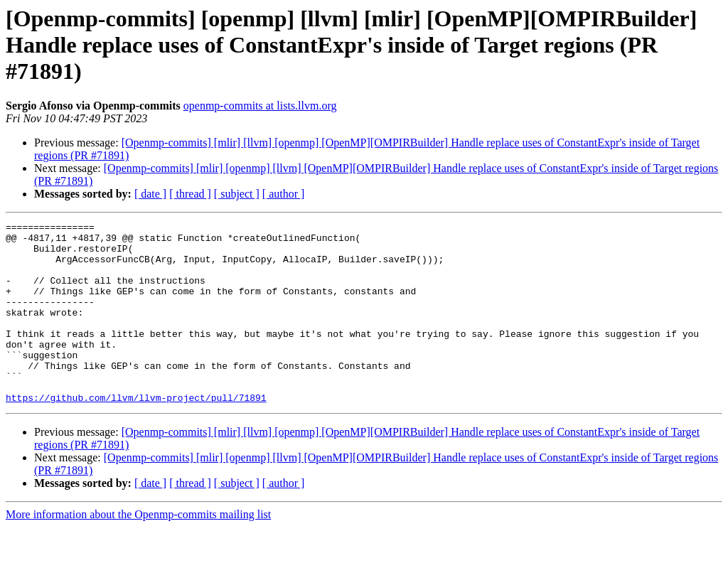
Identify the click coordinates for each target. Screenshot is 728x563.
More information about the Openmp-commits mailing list (138, 551)
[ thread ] (190, 194)
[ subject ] (237, 194)
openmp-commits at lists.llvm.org (260, 106)
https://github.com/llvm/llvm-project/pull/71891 (136, 434)
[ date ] (150, 194)
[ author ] (284, 194)
